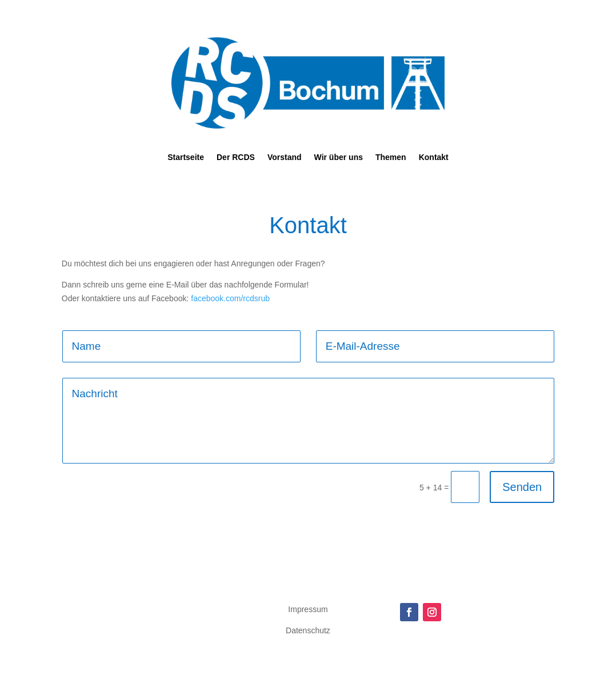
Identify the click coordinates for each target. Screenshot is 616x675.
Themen (391, 157)
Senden (522, 487)
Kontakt (434, 157)
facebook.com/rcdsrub (230, 298)
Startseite (186, 157)
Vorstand (285, 157)
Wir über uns (339, 157)
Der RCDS (236, 157)
